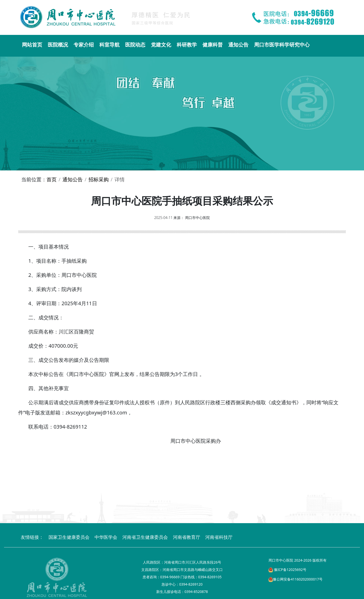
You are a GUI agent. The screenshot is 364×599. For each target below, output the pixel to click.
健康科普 (213, 45)
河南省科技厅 (219, 537)
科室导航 (109, 45)
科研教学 (187, 45)
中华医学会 (106, 537)
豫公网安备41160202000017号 (295, 579)
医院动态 (135, 45)
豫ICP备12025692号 (287, 570)
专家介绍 (84, 45)
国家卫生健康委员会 (69, 537)
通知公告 (238, 45)
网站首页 (32, 45)
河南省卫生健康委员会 (145, 537)
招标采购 (99, 179)
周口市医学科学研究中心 (282, 45)
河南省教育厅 (187, 537)
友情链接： (32, 537)
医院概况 (58, 45)
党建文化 (161, 45)
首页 (52, 179)
